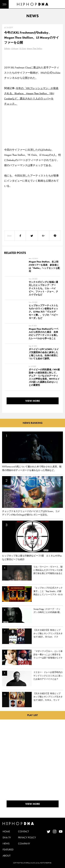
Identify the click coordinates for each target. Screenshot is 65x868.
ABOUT (6, 856)
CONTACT (23, 831)
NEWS (6, 844)
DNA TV (7, 837)
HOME (6, 831)
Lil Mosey (15, 48)
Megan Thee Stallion (34, 48)
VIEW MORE (33, 401)
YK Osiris (23, 48)
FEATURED (8, 850)
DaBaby (7, 48)
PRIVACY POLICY (27, 837)
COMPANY (24, 844)
